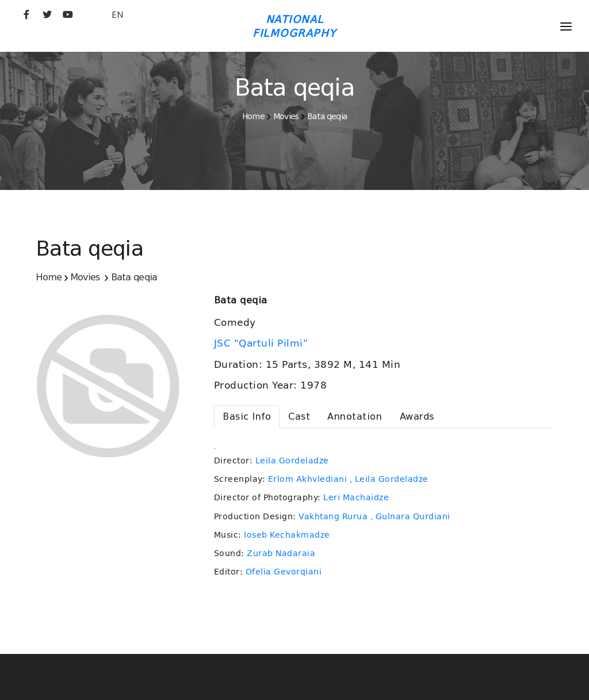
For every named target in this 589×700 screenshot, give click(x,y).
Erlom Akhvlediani (308, 479)
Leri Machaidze (356, 497)
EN (117, 15)
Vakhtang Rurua (333, 516)
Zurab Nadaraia (281, 553)
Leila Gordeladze (292, 461)
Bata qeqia (327, 116)
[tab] (247, 417)
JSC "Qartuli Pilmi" (263, 343)
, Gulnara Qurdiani (410, 516)
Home (253, 116)
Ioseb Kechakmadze (287, 535)
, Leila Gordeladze (389, 479)
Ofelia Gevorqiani (284, 572)
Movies (286, 116)
